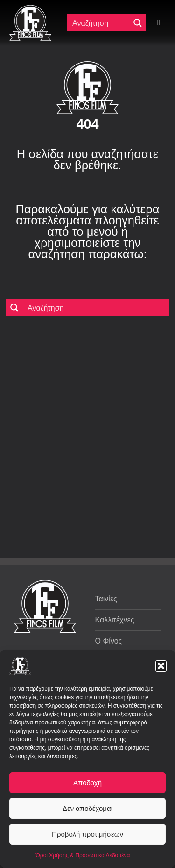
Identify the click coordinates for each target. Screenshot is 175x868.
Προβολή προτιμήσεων (87, 834)
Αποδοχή (87, 783)
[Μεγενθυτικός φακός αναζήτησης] (138, 23)
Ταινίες (106, 599)
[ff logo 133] (30, 9)
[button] (161, 666)
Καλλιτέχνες (115, 620)
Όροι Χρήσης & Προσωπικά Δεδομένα (83, 855)
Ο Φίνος (109, 641)
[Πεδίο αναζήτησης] (100, 23)
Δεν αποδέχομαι (87, 808)
